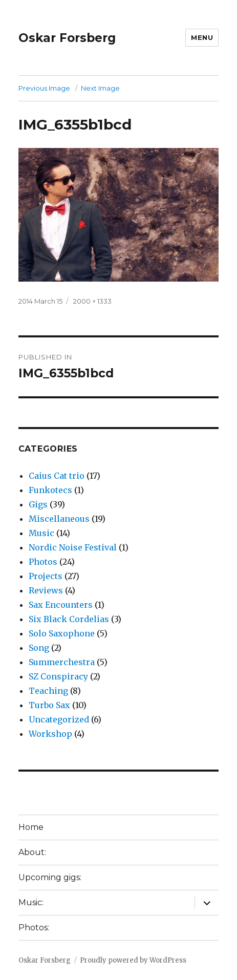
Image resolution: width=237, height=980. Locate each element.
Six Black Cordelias (69, 619)
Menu (202, 37)
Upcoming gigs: (50, 877)
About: (32, 852)
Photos (43, 562)
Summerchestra (62, 662)
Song (39, 648)
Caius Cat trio (57, 476)
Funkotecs (50, 490)
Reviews (46, 590)
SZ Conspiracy (58, 676)
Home (31, 827)
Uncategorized (59, 719)
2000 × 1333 (92, 301)
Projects (46, 576)
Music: (31, 902)
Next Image (100, 88)
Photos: (34, 928)
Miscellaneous (59, 519)
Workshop (50, 734)
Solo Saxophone (62, 633)
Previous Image (44, 88)
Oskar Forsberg (67, 38)
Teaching (48, 691)
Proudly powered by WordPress (133, 960)
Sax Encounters (61, 605)
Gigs (38, 504)
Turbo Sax (49, 705)
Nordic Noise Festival (73, 547)
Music (41, 533)
